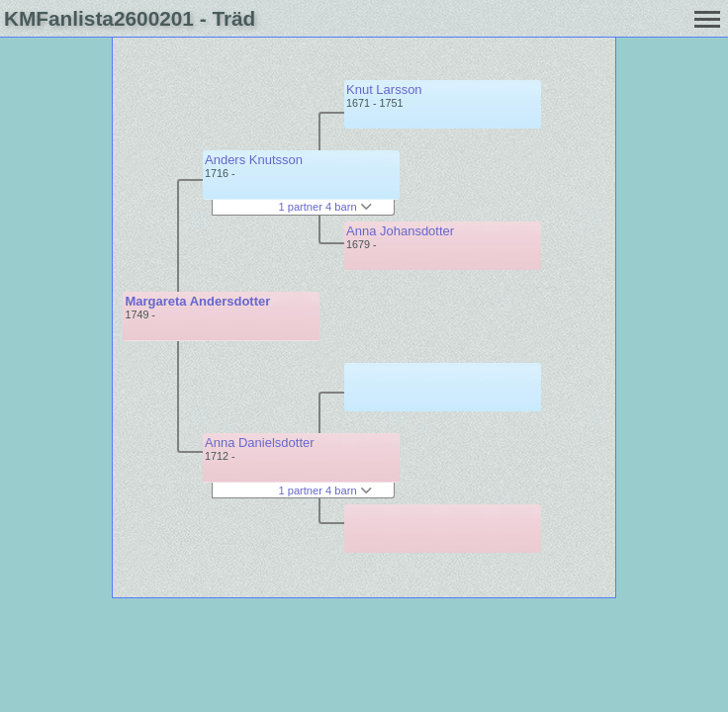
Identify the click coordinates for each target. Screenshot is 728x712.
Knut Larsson (384, 89)
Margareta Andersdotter (197, 301)
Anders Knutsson (254, 160)
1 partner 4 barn (324, 207)
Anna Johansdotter (400, 231)
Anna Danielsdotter (260, 443)
